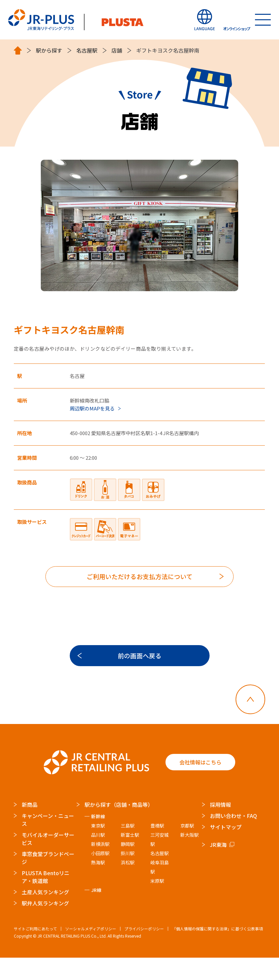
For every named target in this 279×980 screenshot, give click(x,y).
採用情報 (221, 827)
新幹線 (98, 839)
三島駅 (128, 848)
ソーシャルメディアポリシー (91, 951)
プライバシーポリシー (144, 951)
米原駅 (158, 903)
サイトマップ (226, 849)
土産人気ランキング (45, 914)
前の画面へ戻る (139, 668)
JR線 (96, 912)
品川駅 (98, 857)
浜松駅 (128, 885)
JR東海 (219, 867)
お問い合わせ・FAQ (234, 838)
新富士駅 (130, 857)
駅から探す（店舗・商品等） (119, 827)
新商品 (30, 827)
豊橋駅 (158, 848)
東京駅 (98, 848)
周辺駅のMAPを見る (92, 408)
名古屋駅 (87, 50)
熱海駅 (98, 885)
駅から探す (49, 50)
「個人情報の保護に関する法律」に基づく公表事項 (217, 951)
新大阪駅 (190, 857)
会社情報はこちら (200, 785)
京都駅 (187, 848)
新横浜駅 (100, 866)
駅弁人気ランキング (45, 925)
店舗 (117, 50)
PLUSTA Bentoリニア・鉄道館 (46, 899)
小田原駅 (100, 875)
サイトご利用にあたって (35, 951)
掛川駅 (128, 875)
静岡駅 (128, 866)
